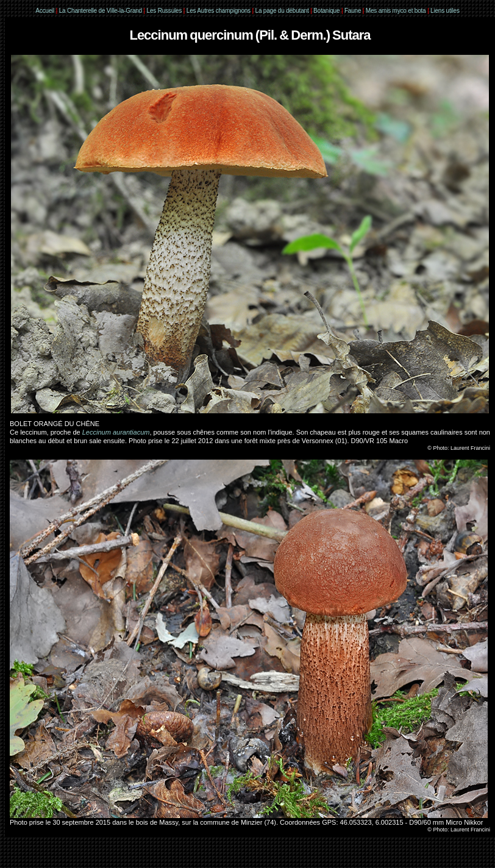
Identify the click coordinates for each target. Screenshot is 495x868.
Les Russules (165, 11)
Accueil (45, 11)
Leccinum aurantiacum (116, 432)
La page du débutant (282, 11)
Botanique (326, 11)
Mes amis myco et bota (396, 11)
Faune (353, 11)
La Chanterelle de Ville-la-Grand (101, 11)
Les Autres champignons (219, 11)
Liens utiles (445, 11)
